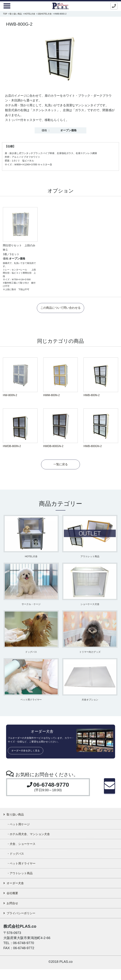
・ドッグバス (18, 859)
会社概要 (13, 902)
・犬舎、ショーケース (26, 848)
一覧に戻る (60, 465)
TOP (5, 14)
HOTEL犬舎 (30, 14)
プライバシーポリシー (24, 924)
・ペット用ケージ (22, 827)
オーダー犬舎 (16, 891)
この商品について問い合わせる (60, 308)
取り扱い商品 (16, 14)
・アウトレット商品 (24, 880)
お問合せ (13, 913)
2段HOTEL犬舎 (45, 14)
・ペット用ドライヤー (26, 870)
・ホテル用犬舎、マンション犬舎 (35, 838)
